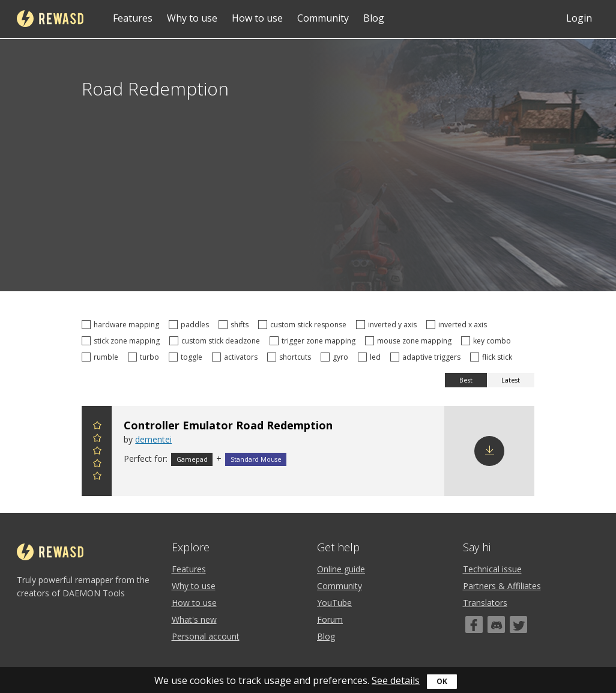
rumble (102, 357)
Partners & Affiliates (502, 586)
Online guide (341, 569)
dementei (153, 439)
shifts (235, 325)
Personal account (206, 636)
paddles (191, 325)
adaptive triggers (427, 357)
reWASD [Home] (50, 19)
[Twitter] (518, 625)
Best (466, 380)
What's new (194, 619)
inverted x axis (458, 325)
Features (133, 18)
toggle (187, 357)
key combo (488, 341)
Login (579, 18)
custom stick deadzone (216, 341)
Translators (485, 603)
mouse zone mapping (410, 341)
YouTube (334, 603)
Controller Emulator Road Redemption (228, 425)
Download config (489, 451)
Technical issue (492, 569)
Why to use (192, 18)
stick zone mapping (122, 341)
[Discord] (496, 625)
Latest (511, 380)
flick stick (493, 357)
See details (396, 680)
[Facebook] (474, 625)
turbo (145, 357)
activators (237, 357)
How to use (257, 18)
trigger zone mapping (314, 341)
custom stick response (304, 325)
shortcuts (291, 357)
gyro (336, 357)
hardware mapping (122, 325)
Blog (374, 18)
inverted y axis (388, 325)
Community (323, 18)
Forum (330, 619)
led (371, 357)
